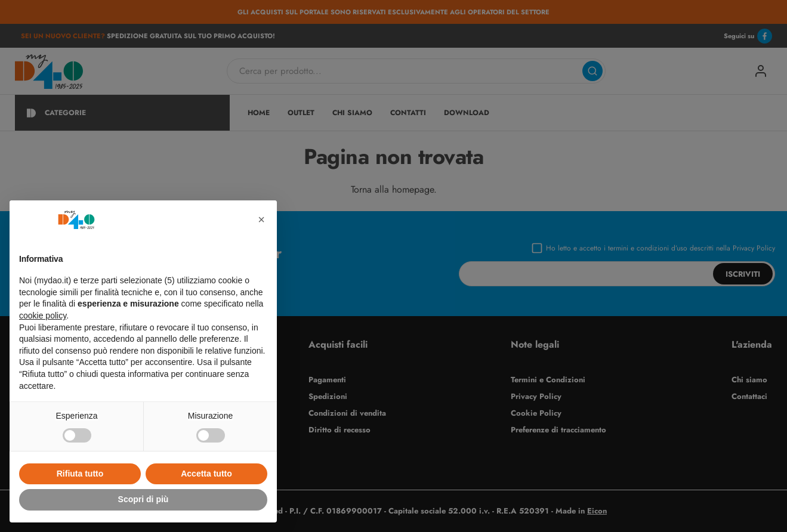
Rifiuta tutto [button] (80, 474)
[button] (261, 219)
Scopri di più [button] (143, 499)
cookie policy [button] (43, 316)
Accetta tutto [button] (206, 474)
